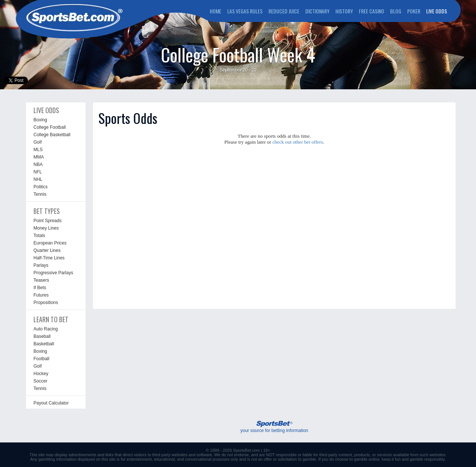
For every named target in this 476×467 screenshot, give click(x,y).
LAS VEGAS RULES (245, 11)
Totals (39, 236)
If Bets (40, 288)
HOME (216, 11)
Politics (41, 187)
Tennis (40, 194)
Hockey (41, 374)
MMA (39, 157)
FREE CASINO (372, 11)
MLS (38, 150)
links (109, 455)
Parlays (41, 265)
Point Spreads (47, 221)
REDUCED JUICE (284, 11)
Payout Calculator (51, 403)
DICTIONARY (317, 11)
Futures (41, 295)
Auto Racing (46, 329)
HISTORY (344, 11)
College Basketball (52, 135)
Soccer (40, 381)
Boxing (40, 120)
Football (41, 359)
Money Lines (46, 228)
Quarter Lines (47, 250)
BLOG (396, 11)
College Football (50, 127)
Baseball (42, 336)
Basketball (44, 344)
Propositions (46, 303)
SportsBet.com (247, 450)
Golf (38, 142)
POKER (414, 11)
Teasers (41, 280)
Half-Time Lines (49, 258)
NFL (38, 172)
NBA (38, 164)
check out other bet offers (297, 142)
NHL (38, 179)
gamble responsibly (427, 459)
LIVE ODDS (437, 11)
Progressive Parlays (53, 273)
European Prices (50, 243)
